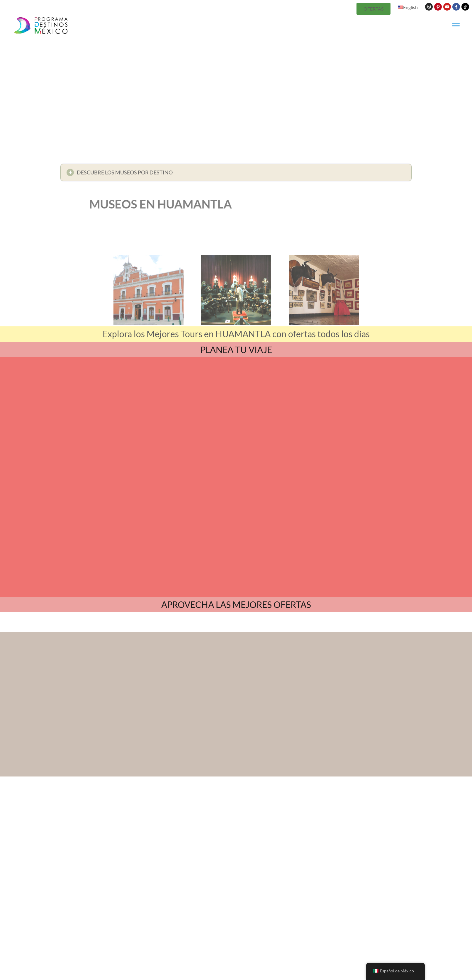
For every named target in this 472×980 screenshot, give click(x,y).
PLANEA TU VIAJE (236, 350)
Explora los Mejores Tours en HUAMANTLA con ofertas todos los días (236, 334)
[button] (236, 174)
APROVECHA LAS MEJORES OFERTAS (236, 549)
